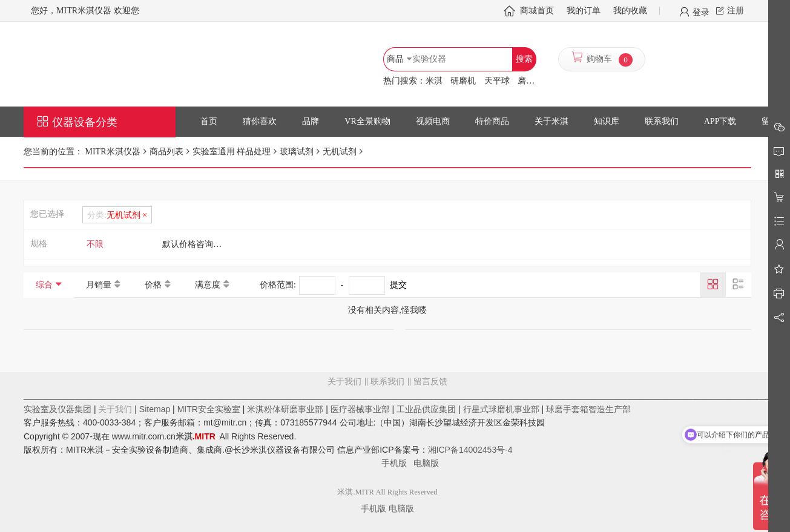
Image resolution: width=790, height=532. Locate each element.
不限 (95, 244)
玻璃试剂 (297, 152)
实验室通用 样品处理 (232, 152)
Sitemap (155, 409)
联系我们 (387, 382)
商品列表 (166, 152)
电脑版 (426, 463)
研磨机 (463, 81)
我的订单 (584, 11)
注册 (736, 11)
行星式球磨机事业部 (501, 409)
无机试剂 (340, 152)
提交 (398, 285)
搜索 (524, 59)
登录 (701, 11)
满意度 (208, 285)
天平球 (497, 81)
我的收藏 (630, 11)
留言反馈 (387, 430)
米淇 (434, 81)
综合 (44, 285)
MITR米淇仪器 (112, 152)
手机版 (398, 463)
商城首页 (537, 11)
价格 (153, 285)
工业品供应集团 (426, 409)
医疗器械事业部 (360, 409)
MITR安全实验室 (209, 409)
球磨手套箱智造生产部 (588, 409)
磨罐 (526, 81)
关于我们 (344, 382)
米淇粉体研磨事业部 (285, 409)
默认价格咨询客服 (196, 244)
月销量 (99, 285)
